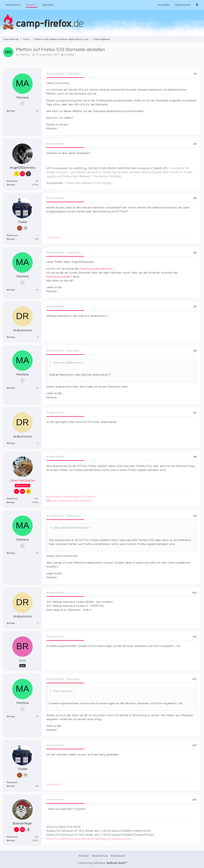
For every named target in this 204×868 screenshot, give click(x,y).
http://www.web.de (58, 277)
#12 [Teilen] (195, 679)
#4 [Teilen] (195, 253)
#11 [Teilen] (195, 637)
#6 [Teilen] (195, 351)
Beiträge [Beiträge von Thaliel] (11, 239)
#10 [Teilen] (195, 593)
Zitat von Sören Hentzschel (71, 528)
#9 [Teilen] (195, 516)
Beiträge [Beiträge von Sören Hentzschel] (11, 502)
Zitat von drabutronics (67, 362)
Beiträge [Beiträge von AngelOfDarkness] (11, 185)
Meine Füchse (55, 839)
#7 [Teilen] (195, 413)
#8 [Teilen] (195, 457)
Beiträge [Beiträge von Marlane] (11, 111)
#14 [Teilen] (195, 800)
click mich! (53, 237)
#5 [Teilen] (195, 307)
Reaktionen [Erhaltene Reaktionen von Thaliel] (12, 235)
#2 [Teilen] (195, 144)
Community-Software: (102, 863)
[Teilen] (198, 63)
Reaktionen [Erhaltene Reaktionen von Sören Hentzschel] (12, 499)
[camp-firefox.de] (102, 22)
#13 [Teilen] (195, 745)
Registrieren (183, 5)
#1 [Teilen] (195, 74)
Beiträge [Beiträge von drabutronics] (11, 337)
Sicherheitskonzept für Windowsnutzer (107, 839)
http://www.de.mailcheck (96, 269)
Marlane (25, 55)
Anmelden (164, 5)
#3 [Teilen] (195, 198)
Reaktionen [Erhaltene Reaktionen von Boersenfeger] (12, 837)
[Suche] (197, 5)
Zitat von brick (63, 691)
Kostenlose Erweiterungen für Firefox (70, 497)
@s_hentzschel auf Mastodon (69, 501)
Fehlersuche (72, 839)
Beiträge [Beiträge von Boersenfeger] (11, 840)
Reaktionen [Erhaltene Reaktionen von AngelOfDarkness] (12, 181)
